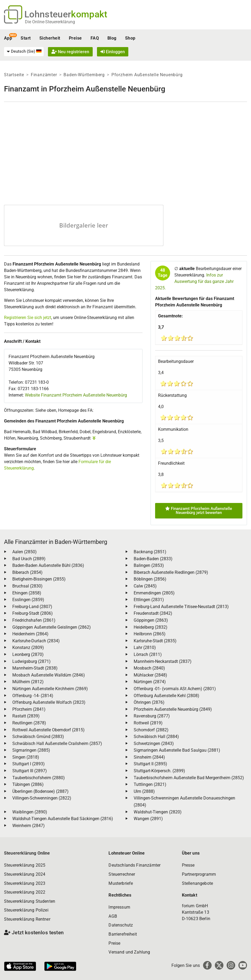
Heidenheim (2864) (30, 634)
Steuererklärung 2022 (25, 892)
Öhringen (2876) (149, 702)
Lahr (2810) (145, 647)
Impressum (119, 907)
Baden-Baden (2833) (153, 559)
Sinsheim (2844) (149, 757)
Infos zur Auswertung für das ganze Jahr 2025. (194, 281)
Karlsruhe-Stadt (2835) (155, 641)
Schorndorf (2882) (151, 730)
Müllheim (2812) (28, 682)
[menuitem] (24, 52)
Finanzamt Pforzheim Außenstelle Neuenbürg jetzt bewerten (199, 511)
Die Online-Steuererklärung (50, 22)
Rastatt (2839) (26, 716)
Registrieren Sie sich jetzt (28, 318)
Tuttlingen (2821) (150, 784)
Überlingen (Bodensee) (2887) (40, 791)
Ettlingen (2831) (149, 600)
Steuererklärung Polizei (26, 910)
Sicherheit (50, 38)
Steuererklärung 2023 (25, 883)
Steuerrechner (122, 874)
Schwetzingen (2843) (154, 743)
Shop (130, 38)
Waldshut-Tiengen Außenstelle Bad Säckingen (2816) (63, 819)
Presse (188, 865)
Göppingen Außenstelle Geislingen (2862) (52, 627)
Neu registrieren (70, 52)
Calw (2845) (145, 586)
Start (26, 38)
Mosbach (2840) (149, 668)
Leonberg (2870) (28, 654)
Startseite (14, 75)
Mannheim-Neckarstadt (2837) (163, 661)
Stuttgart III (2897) (30, 771)
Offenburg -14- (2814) (33, 696)
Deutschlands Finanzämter (134, 865)
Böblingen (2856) (150, 579)
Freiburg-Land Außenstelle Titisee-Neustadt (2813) (181, 607)
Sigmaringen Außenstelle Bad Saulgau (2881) (177, 750)
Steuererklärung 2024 (25, 874)
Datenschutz (121, 925)
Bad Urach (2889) (29, 559)
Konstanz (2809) (28, 647)
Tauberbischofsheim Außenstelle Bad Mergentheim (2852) (189, 778)
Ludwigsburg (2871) (31, 661)
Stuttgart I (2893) (29, 764)
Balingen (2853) (149, 565)
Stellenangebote (197, 883)
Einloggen (113, 52)
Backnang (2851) (150, 552)
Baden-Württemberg (84, 75)
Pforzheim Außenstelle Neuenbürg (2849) (173, 709)
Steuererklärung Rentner (27, 919)
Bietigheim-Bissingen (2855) (39, 579)
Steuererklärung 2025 (25, 865)
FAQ (95, 38)
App (8, 38)
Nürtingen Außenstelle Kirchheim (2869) (50, 689)
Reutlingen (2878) (29, 723)
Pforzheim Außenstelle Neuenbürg (147, 75)
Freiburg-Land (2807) (32, 607)
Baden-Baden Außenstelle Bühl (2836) (48, 565)
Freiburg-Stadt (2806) (33, 613)
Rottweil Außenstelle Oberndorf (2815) (48, 730)
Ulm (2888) (144, 791)
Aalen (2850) (25, 552)
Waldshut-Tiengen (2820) (158, 812)
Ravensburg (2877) (152, 716)
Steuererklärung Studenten (30, 901)
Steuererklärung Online (27, 853)
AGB (113, 916)
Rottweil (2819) (148, 723)
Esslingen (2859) (28, 600)
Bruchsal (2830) (27, 586)
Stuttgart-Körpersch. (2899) (159, 771)
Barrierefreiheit (123, 934)
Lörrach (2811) (148, 654)
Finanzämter (44, 75)
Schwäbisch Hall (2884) (156, 737)
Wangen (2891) (148, 819)
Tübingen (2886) (28, 784)
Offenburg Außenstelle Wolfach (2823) (49, 702)
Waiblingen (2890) (30, 812)
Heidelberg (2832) (151, 627)
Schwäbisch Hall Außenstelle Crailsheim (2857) (57, 743)
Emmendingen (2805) (154, 593)
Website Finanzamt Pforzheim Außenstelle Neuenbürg (76, 395)
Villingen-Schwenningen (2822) (42, 798)
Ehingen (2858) (27, 593)
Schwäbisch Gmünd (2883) (38, 737)
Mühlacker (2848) (150, 675)
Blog (112, 38)
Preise (75, 38)
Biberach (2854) (27, 572)
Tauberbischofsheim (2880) (39, 778)
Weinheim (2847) (29, 826)
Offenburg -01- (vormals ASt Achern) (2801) (175, 689)
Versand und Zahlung (129, 952)
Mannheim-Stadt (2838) (35, 668)
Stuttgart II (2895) (150, 764)
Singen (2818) (26, 757)
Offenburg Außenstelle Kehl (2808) (166, 696)
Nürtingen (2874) (150, 682)
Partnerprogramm (199, 874)
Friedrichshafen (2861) (34, 620)
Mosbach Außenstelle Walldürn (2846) (49, 675)
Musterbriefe (121, 883)
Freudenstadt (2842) (153, 613)
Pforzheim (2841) (29, 709)
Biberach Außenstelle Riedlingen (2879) (171, 572)
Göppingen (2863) (151, 620)
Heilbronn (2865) (150, 634)
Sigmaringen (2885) (31, 750)
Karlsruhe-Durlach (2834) (36, 641)
